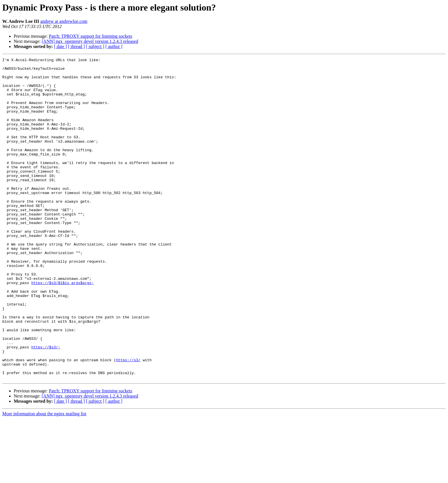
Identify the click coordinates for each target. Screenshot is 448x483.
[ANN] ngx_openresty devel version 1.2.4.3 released (90, 41)
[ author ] (114, 46)
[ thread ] (76, 46)
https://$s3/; (46, 405)
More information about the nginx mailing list (44, 478)
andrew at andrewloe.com (64, 21)
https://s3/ (128, 421)
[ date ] (60, 46)
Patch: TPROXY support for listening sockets (91, 36)
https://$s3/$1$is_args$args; (62, 328)
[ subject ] (95, 46)
